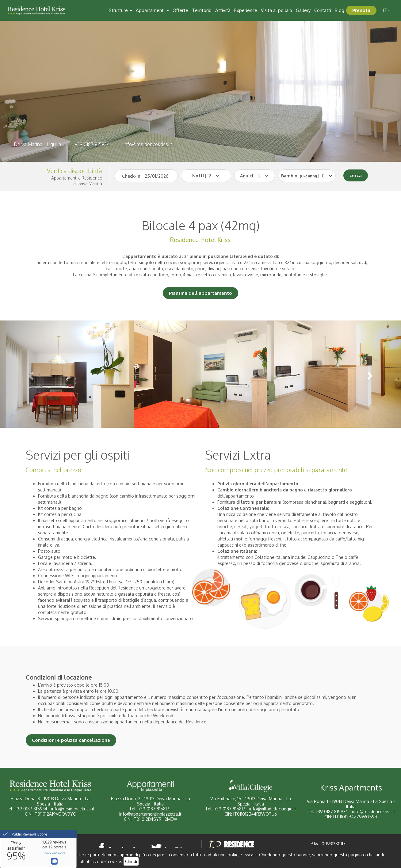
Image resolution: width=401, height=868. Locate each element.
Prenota (361, 10)
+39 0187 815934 (92, 144)
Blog (340, 10)
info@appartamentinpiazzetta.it (150, 814)
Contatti (323, 10)
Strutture (120, 10)
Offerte (180, 10)
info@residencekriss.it (148, 144)
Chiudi (131, 861)
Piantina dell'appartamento (200, 293)
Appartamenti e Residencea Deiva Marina (77, 181)
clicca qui (249, 855)
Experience (246, 10)
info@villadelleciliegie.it (273, 809)
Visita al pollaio (277, 10)
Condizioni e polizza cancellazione (71, 740)
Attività (223, 10)
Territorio (202, 10)
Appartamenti (152, 10)
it (386, 10)
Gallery (303, 10)
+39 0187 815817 (154, 809)
